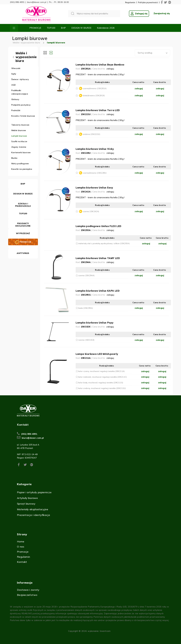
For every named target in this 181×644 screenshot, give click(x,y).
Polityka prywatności (148, 2)
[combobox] (152, 53)
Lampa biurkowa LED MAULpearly (97, 354)
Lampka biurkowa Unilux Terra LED (98, 110)
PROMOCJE (35, 28)
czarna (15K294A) (86, 275)
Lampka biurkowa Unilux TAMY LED (98, 258)
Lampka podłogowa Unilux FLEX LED (98, 226)
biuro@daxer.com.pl (37, 2)
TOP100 (51, 28)
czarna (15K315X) (86, 340)
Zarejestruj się (162, 13)
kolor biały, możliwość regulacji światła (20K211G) (101, 383)
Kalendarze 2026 (106, 28)
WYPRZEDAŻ (23, 233)
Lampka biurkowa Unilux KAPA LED (98, 291)
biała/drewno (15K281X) (94, 96)
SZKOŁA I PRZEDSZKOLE (23, 205)
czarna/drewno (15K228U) (95, 173)
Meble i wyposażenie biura (26, 43)
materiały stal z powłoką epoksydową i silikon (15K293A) (104, 243)
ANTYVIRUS (23, 253)
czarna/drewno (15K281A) (95, 88)
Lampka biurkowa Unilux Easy (94, 188)
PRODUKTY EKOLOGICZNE (23, 225)
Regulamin (130, 2)
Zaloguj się (139, 14)
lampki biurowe (56, 43)
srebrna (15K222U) (91, 134)
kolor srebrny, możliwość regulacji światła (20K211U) (102, 388)
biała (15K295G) (86, 308)
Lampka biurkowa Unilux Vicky (95, 149)
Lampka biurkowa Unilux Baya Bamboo (100, 65)
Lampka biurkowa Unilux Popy (95, 323)
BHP (63, 28)
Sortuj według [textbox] (145, 53)
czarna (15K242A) (91, 211)
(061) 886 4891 (17, 2)
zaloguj (110, 69)
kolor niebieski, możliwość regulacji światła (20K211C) (103, 377)
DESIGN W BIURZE (81, 28)
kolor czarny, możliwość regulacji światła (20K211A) (102, 371)
